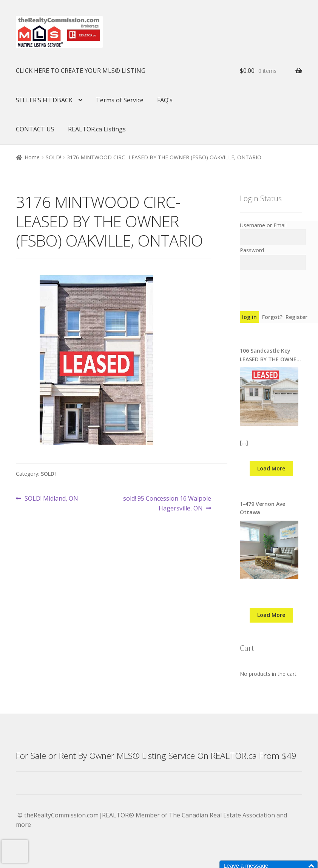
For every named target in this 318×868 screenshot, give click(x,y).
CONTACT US (35, 129)
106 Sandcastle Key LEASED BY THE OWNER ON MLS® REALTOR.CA (270, 355)
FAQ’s (165, 100)
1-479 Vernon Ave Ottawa (262, 508)
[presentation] (15, 851)
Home (32, 157)
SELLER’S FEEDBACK (44, 100)
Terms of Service (120, 100)
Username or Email (263, 225)
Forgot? (272, 317)
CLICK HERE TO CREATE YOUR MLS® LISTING (81, 71)
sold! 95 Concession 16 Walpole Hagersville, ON (167, 503)
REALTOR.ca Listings (97, 129)
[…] (244, 442)
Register (296, 317)
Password (252, 250)
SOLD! (53, 157)
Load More (271, 468)
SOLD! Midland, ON (51, 499)
